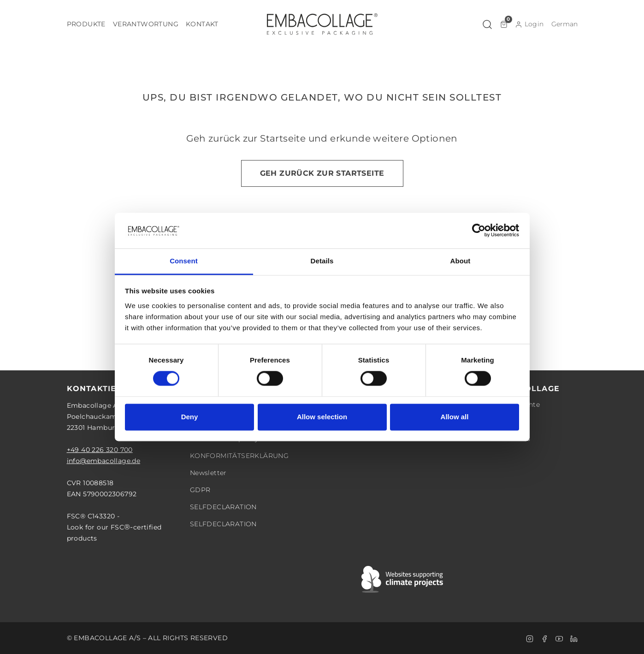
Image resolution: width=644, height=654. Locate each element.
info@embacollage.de (104, 461)
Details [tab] (322, 261)
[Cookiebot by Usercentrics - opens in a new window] (479, 231)
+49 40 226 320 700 (100, 450)
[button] (86, 24)
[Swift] (403, 579)
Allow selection (322, 417)
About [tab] (461, 261)
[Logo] (322, 24)
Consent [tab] (184, 261)
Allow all (455, 417)
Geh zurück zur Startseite (322, 173)
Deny (190, 417)
